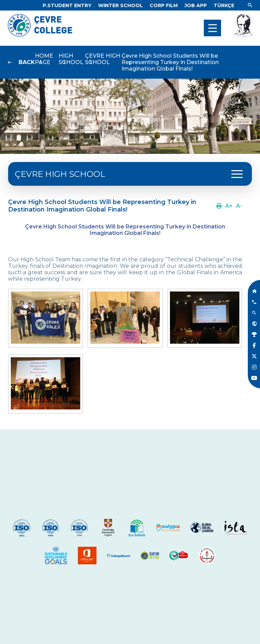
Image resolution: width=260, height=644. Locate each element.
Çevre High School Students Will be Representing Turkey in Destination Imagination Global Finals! (170, 62)
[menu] (212, 28)
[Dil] (224, 5)
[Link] (67, 5)
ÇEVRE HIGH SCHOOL (103, 59)
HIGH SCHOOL (71, 59)
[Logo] (40, 35)
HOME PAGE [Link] (44, 59)
